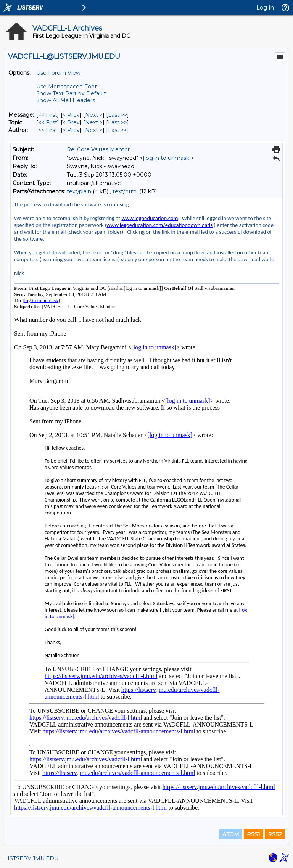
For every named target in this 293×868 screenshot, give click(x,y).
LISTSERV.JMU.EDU (31, 858)
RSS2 (275, 834)
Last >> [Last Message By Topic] (118, 122)
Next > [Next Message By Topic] (94, 122)
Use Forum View (58, 73)
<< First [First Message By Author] (48, 130)
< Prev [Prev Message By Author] (71, 130)
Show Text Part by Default (71, 93)
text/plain (79, 191)
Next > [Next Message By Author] (94, 130)
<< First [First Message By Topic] (48, 122)
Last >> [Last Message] (118, 115)
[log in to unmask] (167, 158)
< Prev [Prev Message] (71, 115)
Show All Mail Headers (66, 100)
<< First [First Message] (48, 115)
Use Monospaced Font (67, 87)
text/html (125, 191)
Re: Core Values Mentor (98, 149)
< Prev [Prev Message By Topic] (71, 122)
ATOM (231, 834)
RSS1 (254, 834)
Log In (265, 8)
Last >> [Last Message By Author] (118, 130)
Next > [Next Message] (94, 115)
